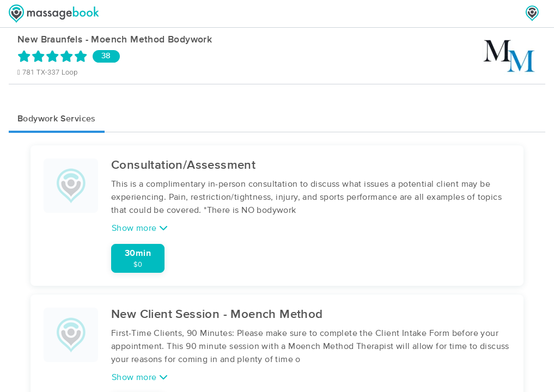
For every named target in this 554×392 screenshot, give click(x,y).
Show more (140, 228)
